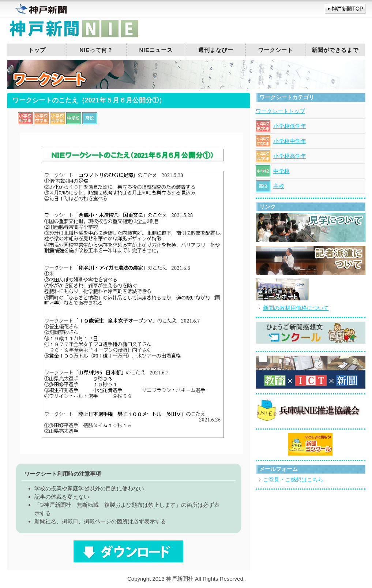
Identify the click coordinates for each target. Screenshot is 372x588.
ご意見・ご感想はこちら (293, 480)
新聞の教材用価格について (296, 308)
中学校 (281, 171)
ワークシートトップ (280, 111)
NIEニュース (156, 50)
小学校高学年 (290, 156)
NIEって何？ (96, 50)
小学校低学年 (290, 126)
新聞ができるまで (335, 50)
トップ (37, 50)
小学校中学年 (290, 141)
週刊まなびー (216, 50)
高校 (279, 186)
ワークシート (275, 50)
